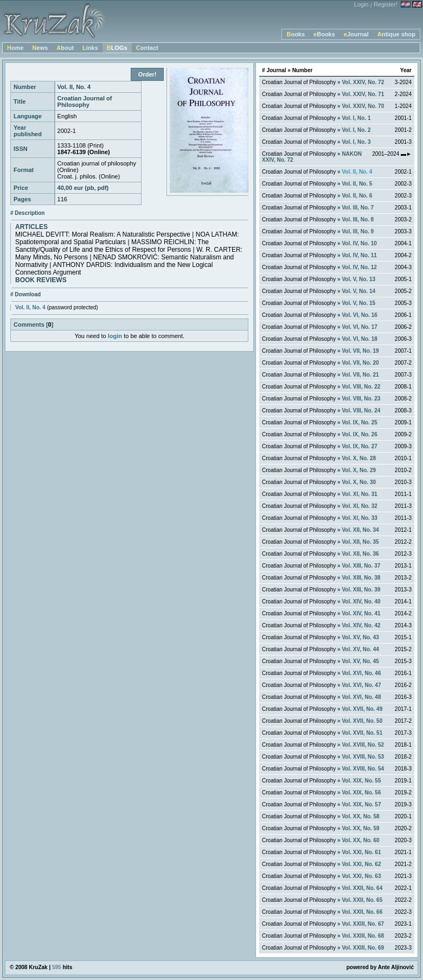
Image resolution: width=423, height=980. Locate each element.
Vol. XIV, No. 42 (361, 625)
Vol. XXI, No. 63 (361, 876)
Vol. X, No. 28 (359, 458)
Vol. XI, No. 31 (359, 494)
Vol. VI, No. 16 (359, 315)
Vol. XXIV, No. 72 (363, 82)
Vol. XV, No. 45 (360, 661)
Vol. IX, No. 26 (359, 434)
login (115, 336)
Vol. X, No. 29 (359, 470)
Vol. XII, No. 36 (360, 554)
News (40, 48)
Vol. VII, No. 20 (360, 363)
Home (15, 48)
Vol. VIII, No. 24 (361, 411)
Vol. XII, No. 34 (360, 530)
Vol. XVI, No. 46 (361, 673)
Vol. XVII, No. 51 (362, 733)
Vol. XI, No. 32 (359, 506)
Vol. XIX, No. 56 (361, 793)
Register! (386, 4)
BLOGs (117, 48)
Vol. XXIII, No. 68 (363, 936)
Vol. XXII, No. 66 (362, 912)
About (65, 48)
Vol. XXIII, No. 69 (363, 948)
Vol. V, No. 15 (358, 303)
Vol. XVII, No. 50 (362, 721)
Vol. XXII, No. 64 (362, 888)
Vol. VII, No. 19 (360, 351)
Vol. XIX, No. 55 (361, 781)
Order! (148, 74)
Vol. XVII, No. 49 (362, 709)
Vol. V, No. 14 (358, 291)
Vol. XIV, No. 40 (361, 602)
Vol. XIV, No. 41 (361, 613)
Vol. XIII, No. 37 (361, 566)
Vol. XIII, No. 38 (361, 578)
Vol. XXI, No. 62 (361, 864)
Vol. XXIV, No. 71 (363, 94)
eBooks (324, 34)
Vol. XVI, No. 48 (361, 697)
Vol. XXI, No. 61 (361, 852)
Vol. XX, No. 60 (360, 840)
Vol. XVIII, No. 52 (363, 745)
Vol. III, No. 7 (358, 208)
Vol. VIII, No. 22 (361, 387)
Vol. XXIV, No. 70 (363, 106)
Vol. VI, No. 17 (359, 327)
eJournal (356, 34)
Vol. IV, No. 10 (359, 243)
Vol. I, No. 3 (356, 142)
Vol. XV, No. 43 (360, 637)
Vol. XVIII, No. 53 (363, 757)
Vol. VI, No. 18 (359, 339)
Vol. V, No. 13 (358, 279)
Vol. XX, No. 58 (360, 816)
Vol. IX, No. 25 (359, 422)
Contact (147, 48)
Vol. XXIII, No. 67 (363, 924)
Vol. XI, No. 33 (359, 518)
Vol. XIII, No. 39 (361, 590)
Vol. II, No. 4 (30, 307)
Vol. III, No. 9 (358, 231)
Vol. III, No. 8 (358, 219)
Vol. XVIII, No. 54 (363, 769)
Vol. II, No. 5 (357, 184)
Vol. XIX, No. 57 (361, 804)
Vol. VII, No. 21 (360, 375)
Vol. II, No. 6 (357, 196)
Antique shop (396, 34)
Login (361, 4)
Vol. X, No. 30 (359, 482)
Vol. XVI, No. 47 (361, 685)
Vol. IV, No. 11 (359, 255)
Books (296, 34)
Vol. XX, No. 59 (360, 828)
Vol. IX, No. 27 (359, 446)
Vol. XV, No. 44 (360, 649)
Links (90, 48)
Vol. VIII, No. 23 (361, 399)
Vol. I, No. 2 (356, 130)
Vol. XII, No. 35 (360, 542)
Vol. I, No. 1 (356, 118)
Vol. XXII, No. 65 (362, 900)
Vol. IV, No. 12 (359, 267)
